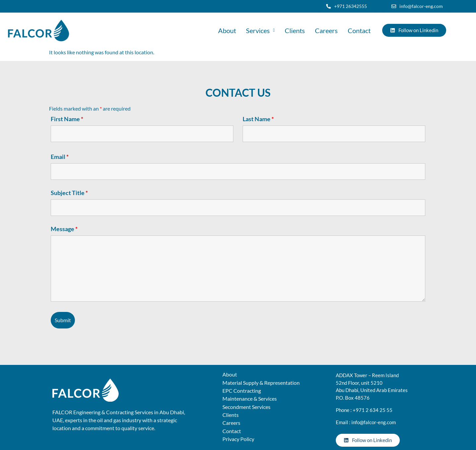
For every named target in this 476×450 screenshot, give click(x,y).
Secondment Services (246, 407)
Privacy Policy (238, 439)
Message (64, 229)
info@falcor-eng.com (374, 422)
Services (260, 30)
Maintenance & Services (250, 399)
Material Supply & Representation (261, 383)
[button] (260, 30)
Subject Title (69, 193)
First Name (67, 119)
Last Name (258, 119)
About (227, 30)
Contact (359, 30)
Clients (295, 30)
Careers (326, 30)
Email (60, 157)
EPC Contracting (242, 391)
